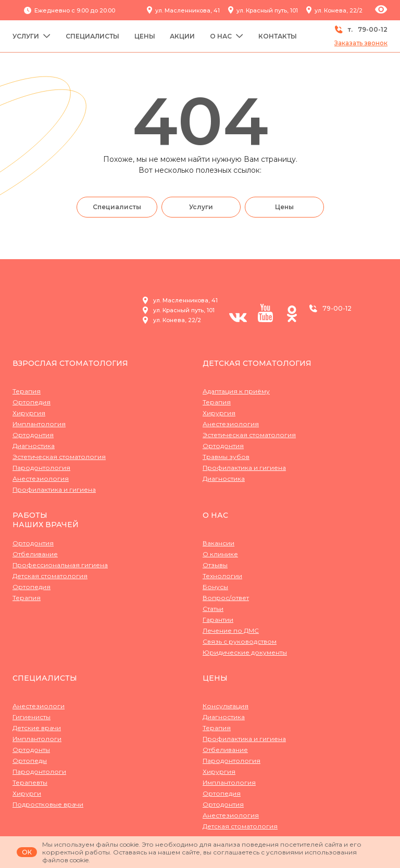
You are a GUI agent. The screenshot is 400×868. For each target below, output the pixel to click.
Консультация (226, 706)
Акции (182, 36)
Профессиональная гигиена (60, 565)
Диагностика (34, 446)
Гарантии (218, 620)
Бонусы (215, 587)
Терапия (27, 391)
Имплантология (39, 424)
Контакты (278, 36)
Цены (145, 36)
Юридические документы (245, 652)
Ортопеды (30, 761)
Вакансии (218, 543)
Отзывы (215, 565)
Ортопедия (32, 402)
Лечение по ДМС (231, 630)
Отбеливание (35, 554)
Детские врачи (37, 728)
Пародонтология (41, 468)
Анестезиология (41, 478)
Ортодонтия (33, 435)
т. (361, 29)
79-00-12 (337, 308)
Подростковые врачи (48, 804)
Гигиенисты (32, 717)
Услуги (32, 36)
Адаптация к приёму (236, 391)
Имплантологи (37, 739)
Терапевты (30, 782)
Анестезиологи (39, 706)
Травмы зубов (226, 457)
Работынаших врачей (46, 520)
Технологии (222, 576)
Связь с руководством (240, 641)
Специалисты (92, 36)
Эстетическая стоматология (59, 457)
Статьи (213, 609)
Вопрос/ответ (226, 598)
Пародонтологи (39, 771)
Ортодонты (31, 750)
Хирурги (27, 793)
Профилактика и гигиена (54, 489)
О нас (227, 36)
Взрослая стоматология (70, 363)
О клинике (220, 554)
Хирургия (29, 413)
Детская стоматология (257, 363)
